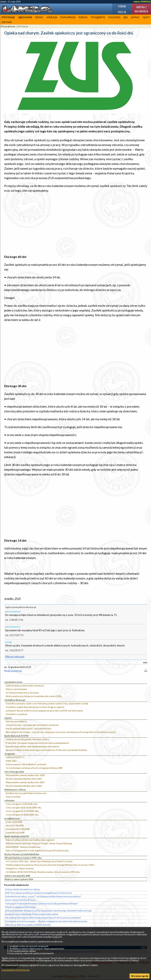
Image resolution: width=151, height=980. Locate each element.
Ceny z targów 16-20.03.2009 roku (22, 815)
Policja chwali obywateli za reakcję (22, 889)
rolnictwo (10, 800)
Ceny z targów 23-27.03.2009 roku (22, 811)
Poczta (122, 12)
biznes (39, 17)
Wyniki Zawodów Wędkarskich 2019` (24, 779)
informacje (8, 17)
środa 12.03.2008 (14, 822)
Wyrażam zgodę (140, 976)
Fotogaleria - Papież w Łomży (20, 868)
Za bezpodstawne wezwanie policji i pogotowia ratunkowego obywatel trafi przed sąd (48, 911)
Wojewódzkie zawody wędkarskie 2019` (25, 782)
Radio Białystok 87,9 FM (16, 736)
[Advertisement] (76, 224)
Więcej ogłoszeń (15, 656)
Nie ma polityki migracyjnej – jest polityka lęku (29, 728)
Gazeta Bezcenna (13, 682)
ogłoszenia (25, 17)
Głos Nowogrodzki (14, 772)
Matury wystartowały (16, 689)
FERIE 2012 (11, 761)
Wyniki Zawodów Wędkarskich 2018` (24, 786)
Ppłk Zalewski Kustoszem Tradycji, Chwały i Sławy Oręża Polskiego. (39, 843)
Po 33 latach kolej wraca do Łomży (22, 693)
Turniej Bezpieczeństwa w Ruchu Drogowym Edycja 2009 (34, 768)
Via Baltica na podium (17, 714)
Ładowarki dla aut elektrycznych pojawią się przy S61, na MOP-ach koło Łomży (44, 711)
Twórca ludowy (13, 797)
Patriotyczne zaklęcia (16, 721)
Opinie (8, 718)
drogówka (10, 754)
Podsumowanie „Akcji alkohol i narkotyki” (26, 764)
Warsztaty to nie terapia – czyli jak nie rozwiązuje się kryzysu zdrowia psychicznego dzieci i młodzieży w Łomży (61, 732)
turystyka (114, 17)
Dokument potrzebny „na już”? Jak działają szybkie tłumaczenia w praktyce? (43, 896)
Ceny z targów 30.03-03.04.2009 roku (24, 808)
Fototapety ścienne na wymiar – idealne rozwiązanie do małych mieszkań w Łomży (46, 921)
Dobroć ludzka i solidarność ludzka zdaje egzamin (30, 840)
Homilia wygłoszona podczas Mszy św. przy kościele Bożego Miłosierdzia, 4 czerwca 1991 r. (50, 865)
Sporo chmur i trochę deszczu (20, 900)
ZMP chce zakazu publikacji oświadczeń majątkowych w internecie (38, 893)
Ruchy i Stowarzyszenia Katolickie (22, 854)
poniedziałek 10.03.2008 (18, 829)
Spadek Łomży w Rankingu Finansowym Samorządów (32, 914)
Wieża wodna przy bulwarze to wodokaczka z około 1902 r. (34, 696)
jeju (126, 17)
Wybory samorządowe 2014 (19, 879)
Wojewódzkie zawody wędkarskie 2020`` (26, 775)
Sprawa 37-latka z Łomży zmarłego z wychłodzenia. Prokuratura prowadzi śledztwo (46, 750)
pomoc (135, 17)
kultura (83, 17)
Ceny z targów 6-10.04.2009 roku (22, 804)
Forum (122, 6)
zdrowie (7, 22)
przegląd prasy (12, 818)
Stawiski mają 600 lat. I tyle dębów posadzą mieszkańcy (33, 746)
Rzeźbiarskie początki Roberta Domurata (26, 793)
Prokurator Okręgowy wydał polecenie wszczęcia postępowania (37, 743)
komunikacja (68, 17)
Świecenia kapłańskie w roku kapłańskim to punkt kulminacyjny (37, 850)
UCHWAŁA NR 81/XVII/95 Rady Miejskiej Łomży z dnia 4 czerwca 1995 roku (43, 872)
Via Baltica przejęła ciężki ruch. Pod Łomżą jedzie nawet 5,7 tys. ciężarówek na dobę (47, 703)
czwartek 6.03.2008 (15, 833)
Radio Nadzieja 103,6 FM (17, 836)
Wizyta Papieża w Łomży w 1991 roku (23, 858)
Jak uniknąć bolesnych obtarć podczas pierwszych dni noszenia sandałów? (43, 918)
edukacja (52, 17)
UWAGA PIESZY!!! (15, 757)
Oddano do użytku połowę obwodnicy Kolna (27, 739)
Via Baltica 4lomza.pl (15, 700)
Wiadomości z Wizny (15, 790)
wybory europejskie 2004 (17, 876)
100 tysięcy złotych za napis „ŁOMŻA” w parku (28, 925)
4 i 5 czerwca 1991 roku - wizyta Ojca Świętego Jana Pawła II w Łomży (39, 861)
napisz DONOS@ (142, 2)
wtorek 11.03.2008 (15, 825)
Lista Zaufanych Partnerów (16, 970)
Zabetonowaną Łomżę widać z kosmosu (25, 686)
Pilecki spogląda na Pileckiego (20, 907)
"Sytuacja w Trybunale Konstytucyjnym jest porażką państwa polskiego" (41, 903)
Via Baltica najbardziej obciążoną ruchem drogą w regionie (35, 707)
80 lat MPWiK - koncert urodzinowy (23, 847)
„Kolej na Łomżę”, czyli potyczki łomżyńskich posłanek (32, 725)
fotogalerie (98, 17)
